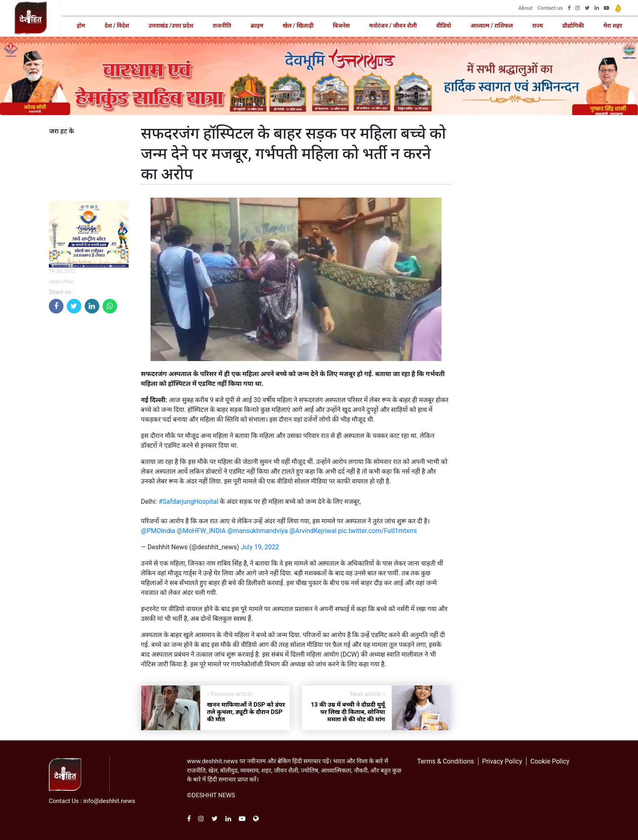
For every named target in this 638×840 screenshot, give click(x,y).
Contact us (550, 8)
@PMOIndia (158, 531)
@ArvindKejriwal (313, 531)
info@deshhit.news (109, 801)
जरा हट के (62, 131)
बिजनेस (341, 26)
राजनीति (222, 26)
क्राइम (257, 26)
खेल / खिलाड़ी (298, 26)
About (525, 8)
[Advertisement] (89, 442)
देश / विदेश (117, 26)
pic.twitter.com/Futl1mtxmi (377, 531)
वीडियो (444, 26)
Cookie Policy (550, 761)
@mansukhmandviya (258, 531)
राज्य (537, 26)
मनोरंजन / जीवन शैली (393, 26)
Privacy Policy (502, 761)
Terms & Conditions (446, 761)
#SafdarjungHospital (189, 502)
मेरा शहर (613, 26)
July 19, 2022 (260, 547)
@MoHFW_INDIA (201, 531)
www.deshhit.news (213, 761)
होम (81, 26)
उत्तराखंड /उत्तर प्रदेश (171, 26)
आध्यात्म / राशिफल (492, 26)
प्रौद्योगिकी (573, 26)
